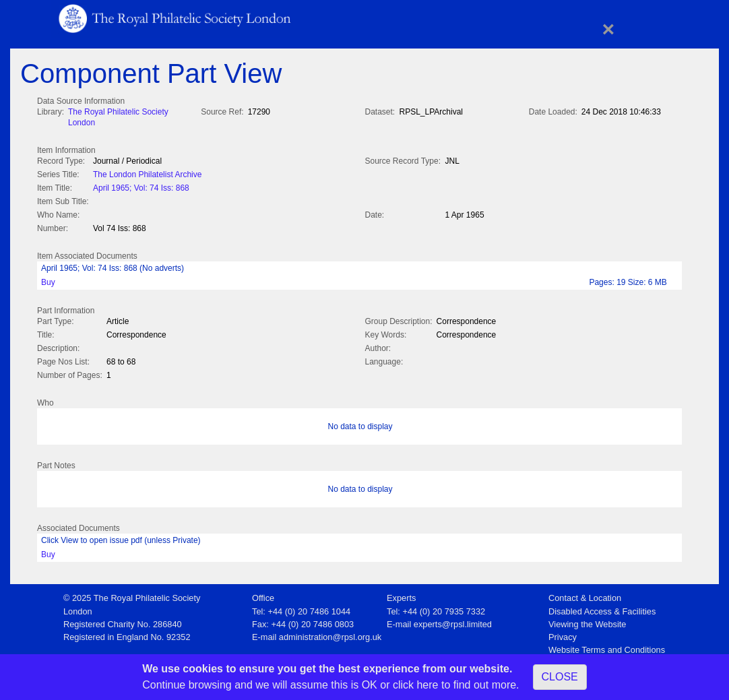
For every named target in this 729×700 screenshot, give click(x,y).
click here (416, 685)
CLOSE (560, 677)
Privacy (563, 633)
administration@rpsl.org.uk (330, 633)
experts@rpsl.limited (453, 620)
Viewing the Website (587, 620)
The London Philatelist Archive (147, 173)
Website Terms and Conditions (607, 646)
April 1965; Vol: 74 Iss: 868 (141, 187)
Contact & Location (585, 594)
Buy (48, 280)
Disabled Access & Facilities (602, 607)
